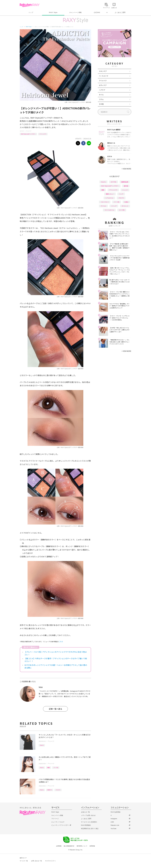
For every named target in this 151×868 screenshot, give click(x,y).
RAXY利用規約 (86, 825)
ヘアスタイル (109, 198)
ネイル (101, 95)
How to (42, 745)
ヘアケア (102, 90)
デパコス (103, 206)
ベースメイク (104, 76)
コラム (101, 99)
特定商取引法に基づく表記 (90, 829)
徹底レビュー (110, 194)
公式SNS (97, 12)
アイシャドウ (43, 134)
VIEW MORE (126, 169)
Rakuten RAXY (30, 5)
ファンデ (114, 206)
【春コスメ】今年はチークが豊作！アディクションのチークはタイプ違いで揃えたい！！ (56, 660)
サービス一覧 (24, 861)
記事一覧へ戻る (55, 709)
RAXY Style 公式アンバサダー (28, 134)
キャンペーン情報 (75, 12)
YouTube (113, 829)
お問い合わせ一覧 (36, 861)
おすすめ (114, 182)
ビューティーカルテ (58, 822)
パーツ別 (56, 768)
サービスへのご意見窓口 (89, 822)
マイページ (55, 819)
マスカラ (58, 790)
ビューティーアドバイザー (60, 825)
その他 (101, 104)
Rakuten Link (115, 825)
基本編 (126, 186)
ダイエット (125, 206)
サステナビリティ (51, 861)
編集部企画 (125, 182)
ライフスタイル (109, 210)
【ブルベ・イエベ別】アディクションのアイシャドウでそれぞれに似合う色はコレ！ (56, 653)
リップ (121, 194)
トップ (31, 12)
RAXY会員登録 (115, 812)
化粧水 (126, 202)
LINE (112, 822)
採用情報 (92, 846)
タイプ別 (122, 210)
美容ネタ (50, 790)
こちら (61, 642)
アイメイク (29, 131)
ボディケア (103, 85)
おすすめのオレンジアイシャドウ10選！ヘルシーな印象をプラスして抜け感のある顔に (56, 666)
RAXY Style (53, 12)
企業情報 (59, 846)
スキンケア (103, 71)
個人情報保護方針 (69, 846)
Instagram (114, 819)
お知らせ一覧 (85, 812)
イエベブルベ (105, 202)
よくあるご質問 (120, 12)
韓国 (49, 768)
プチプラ (121, 198)
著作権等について (82, 846)
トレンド (125, 190)
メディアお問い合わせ (88, 815)
